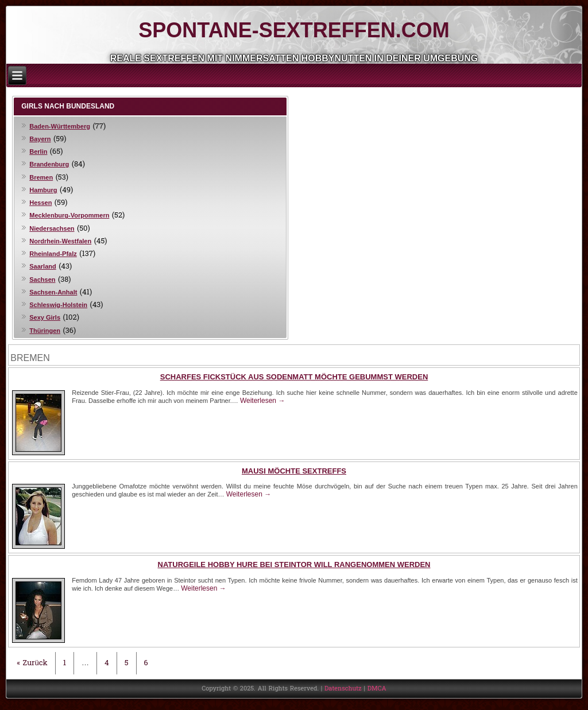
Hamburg (43, 190)
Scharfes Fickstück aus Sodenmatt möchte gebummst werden (294, 377)
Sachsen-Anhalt (53, 292)
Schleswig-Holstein (58, 305)
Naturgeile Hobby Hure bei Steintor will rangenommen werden (294, 564)
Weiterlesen (262, 401)
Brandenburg (49, 164)
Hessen (40, 203)
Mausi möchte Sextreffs (294, 471)
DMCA (377, 689)
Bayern (40, 139)
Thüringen (45, 331)
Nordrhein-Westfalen (60, 241)
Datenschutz (343, 689)
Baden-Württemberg (60, 126)
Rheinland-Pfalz (53, 254)
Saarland (42, 266)
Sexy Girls (45, 317)
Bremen (41, 177)
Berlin (38, 152)
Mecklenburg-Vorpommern (69, 215)
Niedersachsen (52, 228)
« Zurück (32, 663)
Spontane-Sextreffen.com (294, 30)
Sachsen (42, 280)
